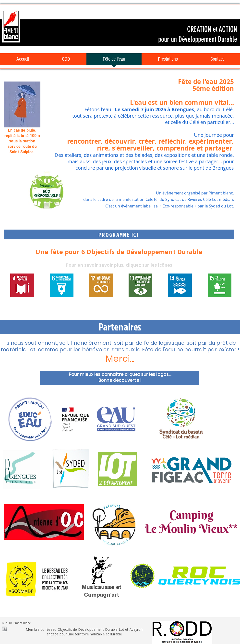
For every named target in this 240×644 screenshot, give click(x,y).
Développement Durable (207, 39)
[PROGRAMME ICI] (119, 234)
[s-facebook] (4, 629)
